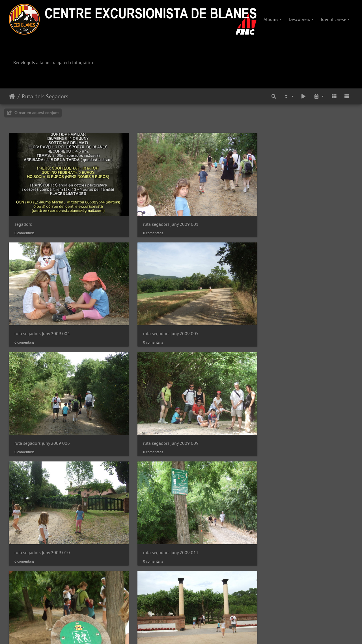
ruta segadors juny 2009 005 (307, 196)
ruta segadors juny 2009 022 (130, 441)
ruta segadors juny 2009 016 (130, 360)
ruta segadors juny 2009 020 (307, 360)
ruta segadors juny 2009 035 (219, 605)
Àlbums (271, 19)
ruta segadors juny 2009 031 (219, 523)
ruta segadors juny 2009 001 (130, 196)
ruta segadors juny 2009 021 (42, 441)
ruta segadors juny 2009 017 (219, 360)
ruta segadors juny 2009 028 (42, 523)
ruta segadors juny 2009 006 (42, 278)
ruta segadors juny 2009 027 (307, 441)
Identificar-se (333, 19)
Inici (12, 96)
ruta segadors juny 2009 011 (307, 278)
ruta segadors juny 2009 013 (42, 360)
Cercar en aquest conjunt (33, 113)
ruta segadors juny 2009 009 (130, 278)
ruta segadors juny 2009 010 (219, 278)
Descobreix (299, 19)
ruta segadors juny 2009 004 (219, 196)
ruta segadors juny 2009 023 (219, 441)
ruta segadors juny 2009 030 (130, 523)
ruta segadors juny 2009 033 (42, 605)
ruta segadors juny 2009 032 (307, 523)
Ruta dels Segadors (45, 96)
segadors (23, 196)
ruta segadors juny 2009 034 (130, 605)
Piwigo (199, 632)
